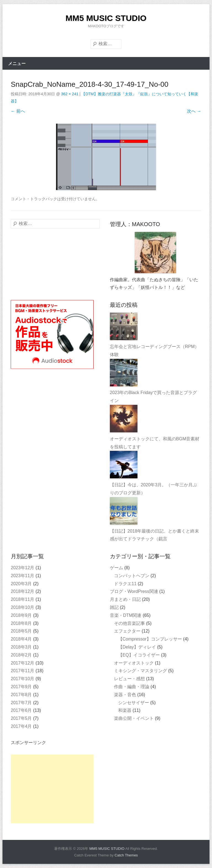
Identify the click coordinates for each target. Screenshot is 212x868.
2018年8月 (21, 623)
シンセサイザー (134, 703)
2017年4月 (21, 726)
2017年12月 (22, 663)
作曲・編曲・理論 (132, 687)
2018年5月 (21, 631)
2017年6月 (21, 710)
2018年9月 (21, 615)
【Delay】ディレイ (137, 647)
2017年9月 (21, 687)
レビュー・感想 (129, 679)
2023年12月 (22, 568)
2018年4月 (21, 639)
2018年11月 (22, 599)
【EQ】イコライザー (139, 655)
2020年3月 (21, 584)
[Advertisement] (52, 789)
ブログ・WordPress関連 (134, 591)
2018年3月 (21, 647)
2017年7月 (21, 703)
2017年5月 (21, 718)
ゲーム (116, 568)
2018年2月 (21, 655)
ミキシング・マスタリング (141, 671)
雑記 (114, 607)
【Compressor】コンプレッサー (150, 639)
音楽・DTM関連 (126, 615)
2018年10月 (22, 607)
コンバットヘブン (132, 576)
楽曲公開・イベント (134, 718)
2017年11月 (22, 671)
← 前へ (18, 111)
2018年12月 (22, 591)
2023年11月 (22, 576)
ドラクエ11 (125, 584)
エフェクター (127, 631)
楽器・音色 (125, 695)
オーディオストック (134, 663)
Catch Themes (126, 855)
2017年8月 (21, 695)
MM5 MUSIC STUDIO (106, 18)
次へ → (194, 111)
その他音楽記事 (129, 623)
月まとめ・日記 (125, 599)
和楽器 (125, 710)
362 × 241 (70, 94)
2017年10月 (22, 679)
